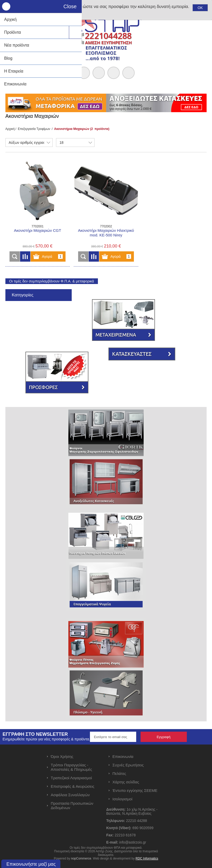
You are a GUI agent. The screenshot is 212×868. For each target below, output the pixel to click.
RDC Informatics (147, 858)
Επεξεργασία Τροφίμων (34, 129)
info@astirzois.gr (133, 842)
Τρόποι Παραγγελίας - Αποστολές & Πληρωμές (72, 767)
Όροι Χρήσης (62, 756)
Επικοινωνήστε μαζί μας (31, 864)
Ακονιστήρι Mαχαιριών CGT (38, 230)
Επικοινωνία (123, 756)
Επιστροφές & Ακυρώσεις (73, 786)
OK (200, 8)
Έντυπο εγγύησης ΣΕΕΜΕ (135, 790)
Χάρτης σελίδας (126, 782)
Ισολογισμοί (123, 799)
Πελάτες (119, 773)
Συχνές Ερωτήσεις (128, 765)
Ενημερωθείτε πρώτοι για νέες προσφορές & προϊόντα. (46, 739)
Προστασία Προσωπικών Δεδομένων (72, 805)
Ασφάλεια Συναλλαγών (70, 795)
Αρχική (10, 129)
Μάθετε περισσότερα (28, 17)
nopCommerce (81, 858)
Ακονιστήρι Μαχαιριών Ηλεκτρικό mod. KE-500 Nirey (106, 233)
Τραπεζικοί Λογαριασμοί (71, 778)
